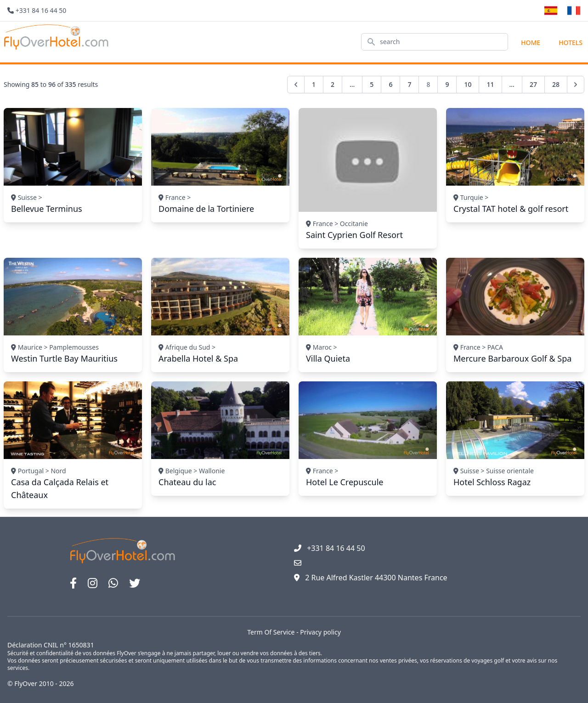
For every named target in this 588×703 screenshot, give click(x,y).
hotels (571, 43)
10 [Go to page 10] (468, 84)
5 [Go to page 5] (372, 84)
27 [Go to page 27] (533, 84)
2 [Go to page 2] (333, 84)
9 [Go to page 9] (447, 84)
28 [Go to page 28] (556, 84)
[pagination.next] (576, 85)
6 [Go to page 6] (390, 84)
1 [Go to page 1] (314, 84)
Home (531, 43)
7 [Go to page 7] (409, 84)
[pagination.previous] (296, 85)
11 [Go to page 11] (490, 84)
